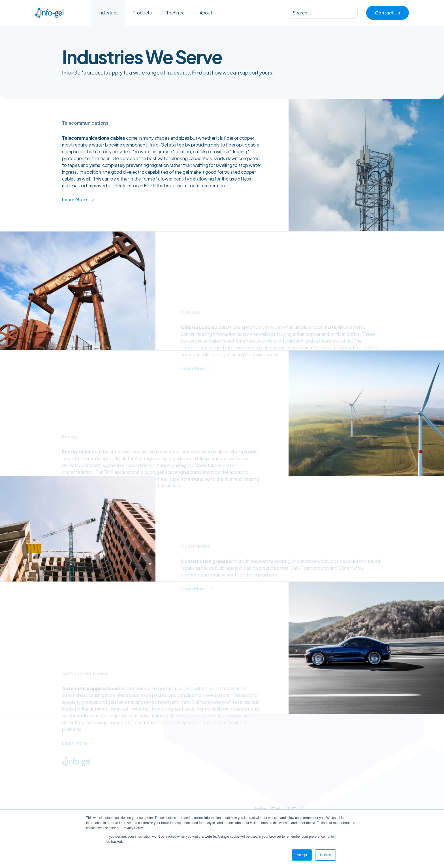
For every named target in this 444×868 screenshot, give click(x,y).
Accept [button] (302, 855)
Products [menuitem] (142, 13)
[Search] (323, 13)
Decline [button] (325, 855)
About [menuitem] (206, 13)
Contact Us (388, 13)
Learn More (74, 199)
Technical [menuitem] (176, 13)
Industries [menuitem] (108, 13)
